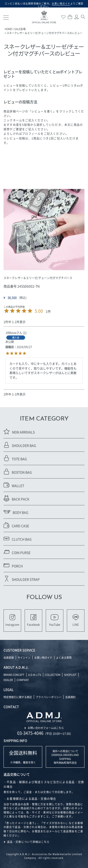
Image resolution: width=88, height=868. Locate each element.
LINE (76, 620)
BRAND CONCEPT (14, 675)
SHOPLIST (70, 675)
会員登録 (9, 658)
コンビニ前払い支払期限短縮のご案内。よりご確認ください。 (44, 5)
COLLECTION (53, 675)
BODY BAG (16, 512)
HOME (8, 29)
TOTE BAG (15, 458)
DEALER (8, 680)
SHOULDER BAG (20, 445)
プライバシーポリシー (49, 697)
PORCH (13, 565)
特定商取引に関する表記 (18, 697)
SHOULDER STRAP (22, 579)
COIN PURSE (17, 552)
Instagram (12, 620)
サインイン (24, 658)
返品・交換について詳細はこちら (28, 842)
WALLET (14, 485)
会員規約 (70, 697)
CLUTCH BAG (18, 539)
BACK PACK (16, 498)
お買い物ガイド (43, 658)
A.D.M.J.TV (35, 675)
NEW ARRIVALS (19, 431)
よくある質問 (64, 658)
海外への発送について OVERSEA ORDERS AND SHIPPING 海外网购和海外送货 (65, 757)
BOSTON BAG (18, 472)
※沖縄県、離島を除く (23, 757)
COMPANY (23, 680)
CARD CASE (16, 525)
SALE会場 (20, 29)
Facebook (33, 620)
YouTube (55, 620)
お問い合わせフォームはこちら (46, 728)
